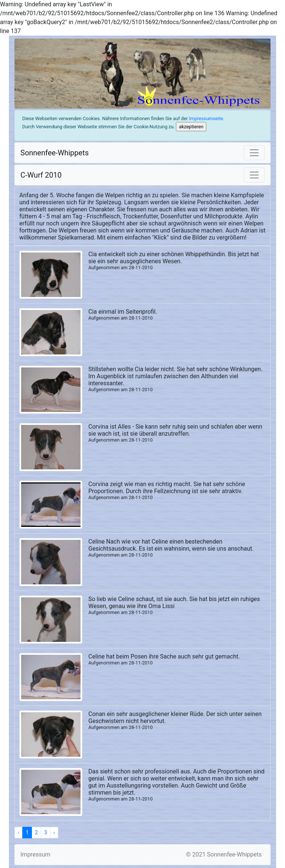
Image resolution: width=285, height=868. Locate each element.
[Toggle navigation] (254, 153)
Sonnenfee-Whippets (55, 153)
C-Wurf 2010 (41, 175)
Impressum (35, 854)
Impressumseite (206, 118)
